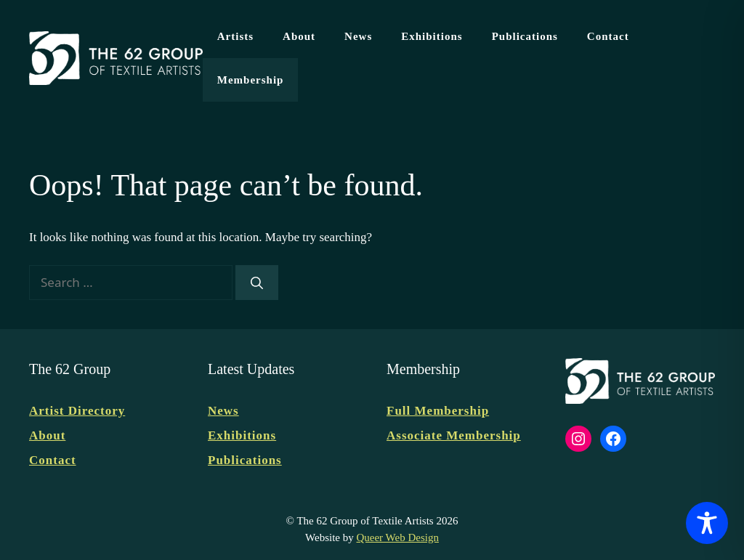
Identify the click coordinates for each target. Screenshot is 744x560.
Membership (251, 80)
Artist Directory (77, 411)
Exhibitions (432, 36)
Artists (235, 36)
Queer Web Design (397, 537)
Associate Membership (454, 435)
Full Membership (438, 411)
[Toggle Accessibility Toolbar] (707, 523)
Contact (608, 36)
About (299, 36)
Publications (525, 36)
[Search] (257, 283)
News (358, 36)
